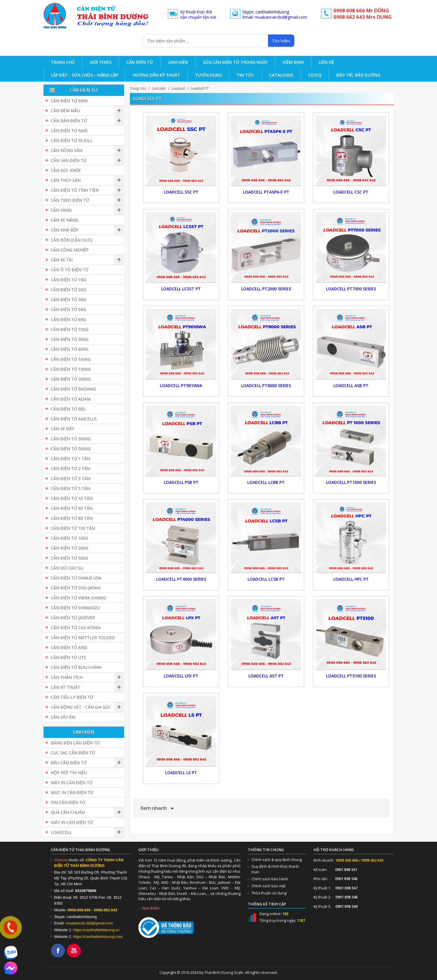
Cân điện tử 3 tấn (70, 478)
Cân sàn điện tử (69, 160)
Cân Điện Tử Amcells (74, 419)
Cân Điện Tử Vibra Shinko (79, 598)
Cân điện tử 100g (69, 538)
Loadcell (178, 88)
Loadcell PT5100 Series (351, 676)
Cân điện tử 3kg (68, 300)
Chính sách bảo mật (268, 886)
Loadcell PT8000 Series (266, 385)
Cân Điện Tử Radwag (73, 389)
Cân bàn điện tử (69, 121)
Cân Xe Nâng (65, 220)
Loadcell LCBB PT (266, 482)
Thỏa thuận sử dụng (269, 893)
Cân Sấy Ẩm (63, 717)
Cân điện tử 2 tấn (70, 469)
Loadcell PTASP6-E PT (266, 192)
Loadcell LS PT (181, 773)
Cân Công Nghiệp (70, 250)
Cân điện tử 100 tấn (73, 528)
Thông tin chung (266, 850)
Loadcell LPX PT (181, 676)
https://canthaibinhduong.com (98, 937)
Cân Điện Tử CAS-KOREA (76, 628)
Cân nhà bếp (65, 230)
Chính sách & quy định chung (277, 860)
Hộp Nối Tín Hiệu (69, 773)
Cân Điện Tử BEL (68, 409)
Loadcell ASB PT (351, 385)
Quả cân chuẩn (68, 812)
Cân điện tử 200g (69, 548)
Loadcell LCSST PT (181, 289)
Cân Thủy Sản (66, 180)
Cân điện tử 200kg (71, 379)
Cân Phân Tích (67, 677)
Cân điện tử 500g (69, 558)
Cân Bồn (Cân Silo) (72, 240)
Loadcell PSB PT (181, 482)
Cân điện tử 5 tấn (70, 488)
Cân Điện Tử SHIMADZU (75, 608)
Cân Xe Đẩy (62, 429)
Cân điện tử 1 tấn (70, 459)
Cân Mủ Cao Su (67, 568)
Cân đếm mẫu (65, 111)
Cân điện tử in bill (72, 140)
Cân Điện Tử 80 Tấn (72, 518)
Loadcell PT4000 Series (181, 579)
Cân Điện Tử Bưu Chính (76, 667)
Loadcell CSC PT (351, 192)
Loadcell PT (200, 88)
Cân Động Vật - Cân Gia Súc (81, 707)
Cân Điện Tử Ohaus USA (76, 578)
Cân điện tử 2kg (68, 290)
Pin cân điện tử (68, 802)
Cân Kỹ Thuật (66, 687)
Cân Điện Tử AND (69, 647)
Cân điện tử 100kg (71, 359)
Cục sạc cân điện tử (73, 753)
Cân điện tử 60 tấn (72, 508)
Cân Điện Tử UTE (68, 657)
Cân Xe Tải (62, 260)
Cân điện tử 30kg (70, 339)
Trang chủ (138, 88)
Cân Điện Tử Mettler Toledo (83, 637)
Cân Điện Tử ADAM (71, 399)
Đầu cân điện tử (69, 763)
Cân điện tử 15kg (70, 329)
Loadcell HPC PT (351, 579)
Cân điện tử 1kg (68, 280)
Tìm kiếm (281, 41)
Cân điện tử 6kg (68, 319)
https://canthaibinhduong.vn (96, 930)
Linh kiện (159, 88)
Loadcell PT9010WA (181, 385)
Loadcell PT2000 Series (266, 289)
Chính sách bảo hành (270, 879)
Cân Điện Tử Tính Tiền (75, 190)
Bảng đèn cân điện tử (75, 743)
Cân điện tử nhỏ (69, 131)
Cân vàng (61, 210)
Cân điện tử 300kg (71, 439)
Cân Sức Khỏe (66, 170)
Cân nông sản (67, 150)
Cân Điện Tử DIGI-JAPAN (76, 588)
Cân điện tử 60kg (70, 349)
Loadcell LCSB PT (266, 579)
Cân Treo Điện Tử (70, 200)
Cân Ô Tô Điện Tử (70, 270)
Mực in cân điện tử (72, 792)
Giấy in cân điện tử (72, 822)
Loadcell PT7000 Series (351, 289)
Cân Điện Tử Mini (69, 101)
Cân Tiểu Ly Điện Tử (72, 697)
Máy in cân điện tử (72, 783)
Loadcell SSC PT (181, 192)
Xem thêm (151, 908)
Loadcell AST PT (266, 676)
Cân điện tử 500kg (71, 449)
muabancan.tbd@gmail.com (89, 923)
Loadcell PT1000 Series (351, 482)
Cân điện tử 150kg (71, 369)
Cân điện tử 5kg (68, 309)
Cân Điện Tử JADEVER (73, 618)
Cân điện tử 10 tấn (72, 498)
